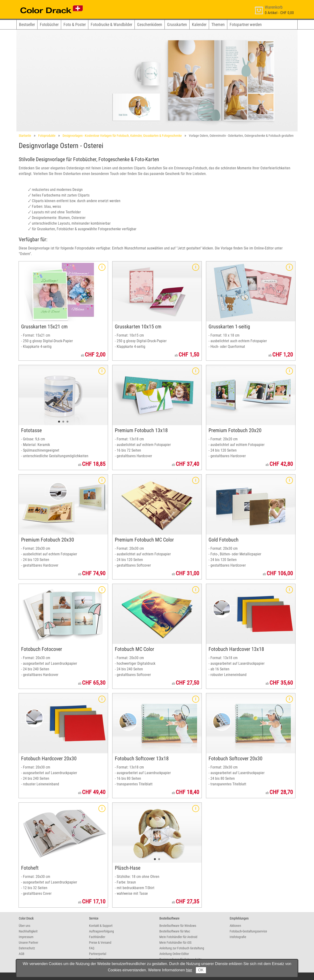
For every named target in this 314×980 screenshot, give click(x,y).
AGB (22, 954)
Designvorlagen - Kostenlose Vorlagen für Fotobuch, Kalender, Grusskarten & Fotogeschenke (122, 136)
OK (201, 970)
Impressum (26, 937)
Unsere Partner (28, 943)
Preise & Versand (100, 943)
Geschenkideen (150, 24)
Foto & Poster (75, 24)
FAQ (92, 948)
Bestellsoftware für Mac (175, 931)
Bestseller (27, 24)
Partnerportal (98, 954)
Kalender (199, 24)
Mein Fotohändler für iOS (175, 943)
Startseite (25, 136)
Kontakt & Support (101, 926)
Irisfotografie (238, 937)
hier (189, 970)
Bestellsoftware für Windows (178, 926)
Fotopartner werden (246, 24)
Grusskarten (177, 24)
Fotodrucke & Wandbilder (111, 24)
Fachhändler (97, 937)
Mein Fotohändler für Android (178, 937)
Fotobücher (49, 24)
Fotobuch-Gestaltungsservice (248, 931)
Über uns (24, 926)
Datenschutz (27, 948)
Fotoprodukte (47, 136)
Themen (218, 24)
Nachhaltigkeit (28, 931)
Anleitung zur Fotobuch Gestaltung (182, 948)
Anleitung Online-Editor (174, 954)
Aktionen (235, 926)
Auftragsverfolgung (101, 931)
